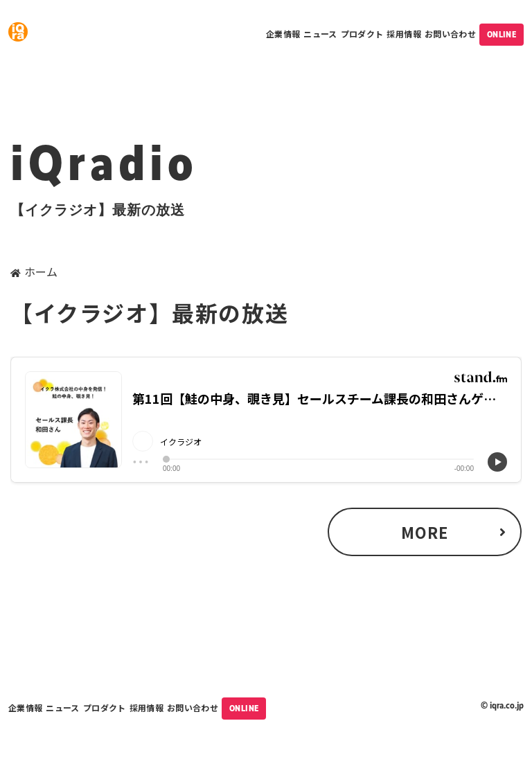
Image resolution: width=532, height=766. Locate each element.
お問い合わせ (450, 34)
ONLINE (502, 35)
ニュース (320, 34)
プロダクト (362, 34)
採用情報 (404, 34)
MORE (425, 532)
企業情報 (283, 34)
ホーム (41, 271)
